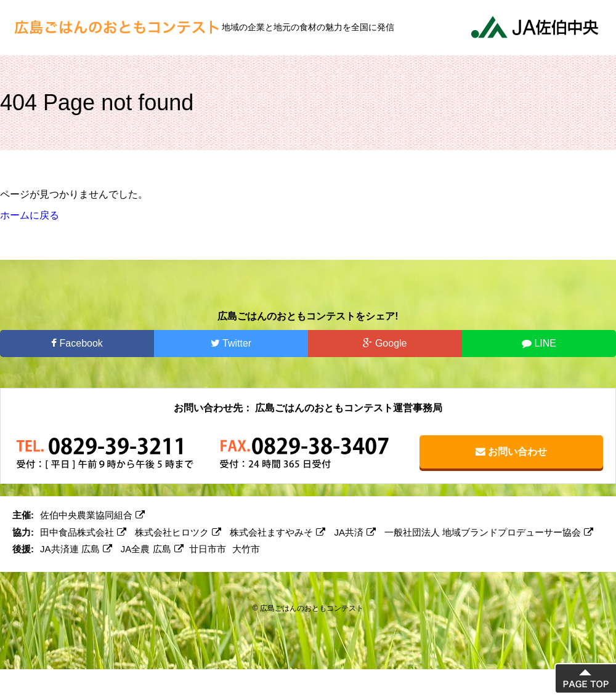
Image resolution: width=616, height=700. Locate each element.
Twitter (231, 343)
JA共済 (355, 532)
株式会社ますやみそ (278, 532)
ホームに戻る (30, 215)
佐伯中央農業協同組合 (92, 515)
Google (385, 343)
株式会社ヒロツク (178, 532)
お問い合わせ (511, 452)
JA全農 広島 (152, 549)
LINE (539, 343)
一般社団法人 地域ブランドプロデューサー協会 (489, 532)
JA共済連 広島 (76, 549)
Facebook (77, 343)
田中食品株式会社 (83, 532)
